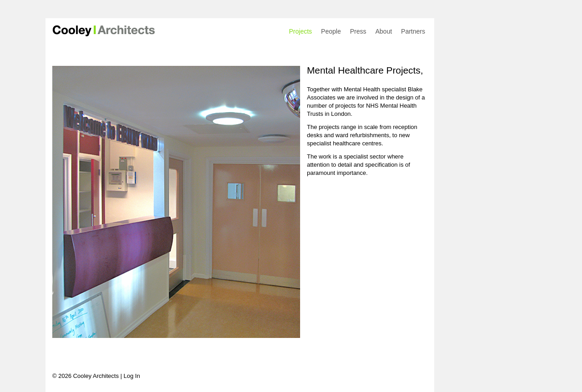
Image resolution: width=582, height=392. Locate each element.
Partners (413, 31)
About (384, 31)
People (331, 31)
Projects (301, 31)
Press (358, 31)
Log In (132, 376)
